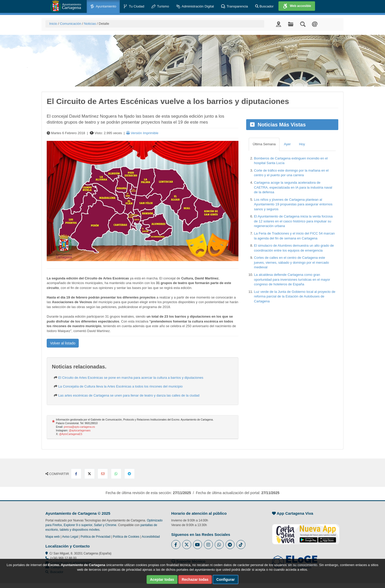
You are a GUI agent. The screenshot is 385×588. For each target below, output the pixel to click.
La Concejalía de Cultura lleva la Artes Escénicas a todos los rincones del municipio (121, 386)
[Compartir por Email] (103, 474)
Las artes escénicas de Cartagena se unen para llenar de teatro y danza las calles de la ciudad (129, 395)
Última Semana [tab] (264, 144)
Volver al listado (63, 343)
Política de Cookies (126, 537)
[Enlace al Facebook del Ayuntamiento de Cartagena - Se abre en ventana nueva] (176, 545)
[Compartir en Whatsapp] (116, 474)
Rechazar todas (195, 579)
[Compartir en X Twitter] (90, 474)
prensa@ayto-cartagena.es (79, 427)
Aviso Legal (70, 537)
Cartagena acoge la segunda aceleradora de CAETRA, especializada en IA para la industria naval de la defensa (293, 187)
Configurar (226, 579)
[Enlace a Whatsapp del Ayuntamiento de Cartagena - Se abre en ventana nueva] (219, 545)
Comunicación (70, 24)
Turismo (160, 7)
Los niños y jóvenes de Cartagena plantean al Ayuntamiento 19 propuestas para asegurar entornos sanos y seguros (293, 204)
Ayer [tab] (287, 144)
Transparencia (235, 7)
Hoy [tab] (302, 144)
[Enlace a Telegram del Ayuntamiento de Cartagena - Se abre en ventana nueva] (230, 545)
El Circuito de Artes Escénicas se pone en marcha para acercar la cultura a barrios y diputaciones (131, 378)
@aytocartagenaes (80, 430)
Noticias (90, 24)
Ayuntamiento (103, 7)
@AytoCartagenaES (71, 434)
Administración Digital (195, 7)
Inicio (53, 24)
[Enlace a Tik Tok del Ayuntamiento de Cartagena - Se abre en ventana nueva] (241, 545)
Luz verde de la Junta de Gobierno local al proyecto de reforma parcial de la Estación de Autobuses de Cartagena (295, 296)
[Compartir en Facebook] (76, 474)
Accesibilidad (151, 537)
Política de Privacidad (95, 537)
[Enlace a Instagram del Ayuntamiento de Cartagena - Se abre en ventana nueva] (208, 545)
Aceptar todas (162, 579)
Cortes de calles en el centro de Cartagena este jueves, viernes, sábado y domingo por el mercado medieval (291, 262)
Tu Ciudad (134, 7)
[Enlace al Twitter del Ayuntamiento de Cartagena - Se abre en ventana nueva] (187, 545)
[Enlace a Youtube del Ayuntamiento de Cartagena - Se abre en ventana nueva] (198, 545)
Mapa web (53, 537)
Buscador (264, 6)
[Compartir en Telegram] (130, 474)
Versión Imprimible (142, 133)
